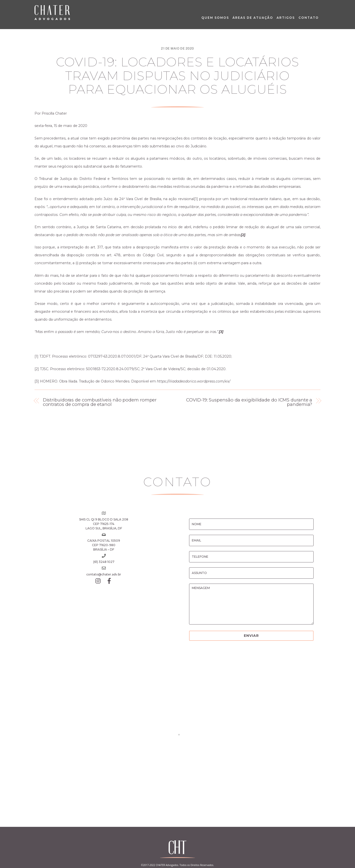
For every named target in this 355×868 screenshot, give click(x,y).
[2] (37, 369)
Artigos (286, 18)
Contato (309, 18)
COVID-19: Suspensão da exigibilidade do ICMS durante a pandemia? (249, 402)
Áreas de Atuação (253, 18)
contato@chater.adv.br (104, 574)
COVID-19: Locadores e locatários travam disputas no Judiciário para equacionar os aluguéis (177, 76)
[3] (37, 381)
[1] (196, 199)
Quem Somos (215, 18)
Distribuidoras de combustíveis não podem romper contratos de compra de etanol (100, 402)
